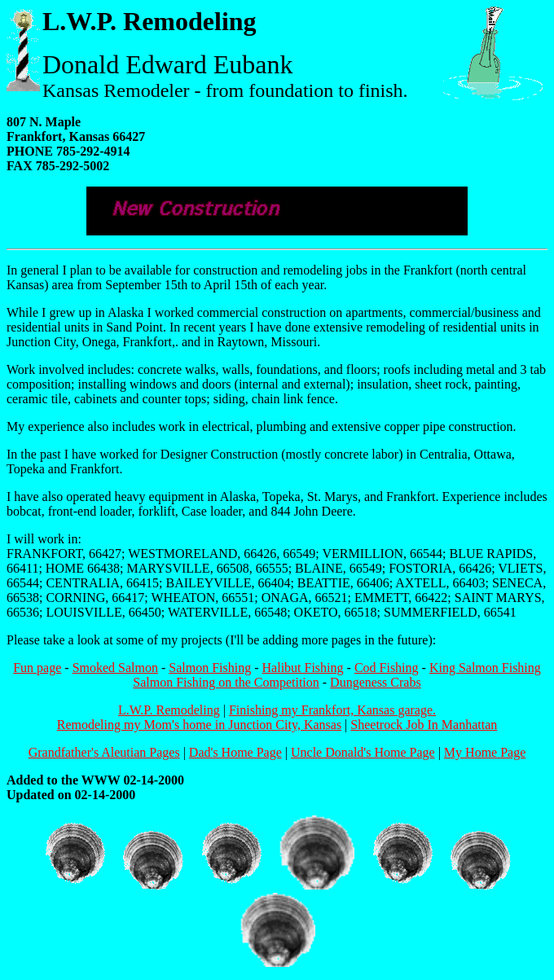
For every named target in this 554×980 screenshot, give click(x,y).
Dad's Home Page (235, 752)
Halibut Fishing (303, 668)
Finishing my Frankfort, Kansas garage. (332, 710)
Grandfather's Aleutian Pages (104, 752)
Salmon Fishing (210, 668)
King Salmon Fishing (485, 668)
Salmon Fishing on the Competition (226, 682)
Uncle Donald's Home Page (363, 752)
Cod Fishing (387, 668)
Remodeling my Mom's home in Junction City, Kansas (199, 725)
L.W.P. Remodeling (169, 710)
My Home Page (485, 752)
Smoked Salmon (115, 668)
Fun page (37, 668)
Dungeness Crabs (376, 682)
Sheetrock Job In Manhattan (424, 725)
